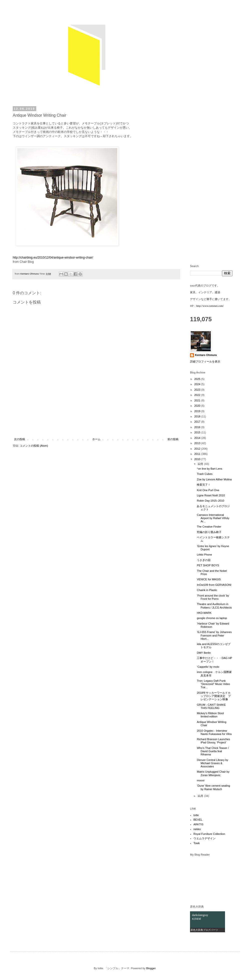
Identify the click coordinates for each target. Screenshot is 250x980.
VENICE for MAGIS (209, 579)
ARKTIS (198, 824)
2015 (198, 432)
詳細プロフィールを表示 (205, 361)
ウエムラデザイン (204, 838)
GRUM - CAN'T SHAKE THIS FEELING (211, 706)
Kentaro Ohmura (206, 355)
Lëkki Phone (204, 555)
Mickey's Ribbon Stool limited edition (210, 715)
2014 (198, 438)
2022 (198, 395)
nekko (197, 829)
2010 (198, 459)
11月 (201, 796)
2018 (198, 416)
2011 (198, 454)
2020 (198, 406)
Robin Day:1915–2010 (210, 501)
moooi (200, 780)
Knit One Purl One (208, 490)
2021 (198, 400)
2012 (198, 449)
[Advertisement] (96, 424)
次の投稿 (19, 439)
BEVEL (198, 820)
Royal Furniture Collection (209, 834)
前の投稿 (173, 439)
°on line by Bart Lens (209, 469)
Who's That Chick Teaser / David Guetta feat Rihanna (213, 751)
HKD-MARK (204, 613)
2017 (198, 422)
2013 (198, 443)
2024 (198, 384)
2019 (198, 411)
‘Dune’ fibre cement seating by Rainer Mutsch (213, 787)
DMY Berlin (204, 653)
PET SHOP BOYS (208, 565)
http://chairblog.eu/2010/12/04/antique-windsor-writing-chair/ (53, 258)
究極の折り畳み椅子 (209, 532)
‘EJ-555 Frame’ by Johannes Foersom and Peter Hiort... (214, 635)
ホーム (96, 439)
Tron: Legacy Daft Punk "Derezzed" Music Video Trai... (213, 684)
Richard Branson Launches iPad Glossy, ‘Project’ (213, 741)
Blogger (151, 968)
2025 (198, 379)
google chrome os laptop (212, 618)
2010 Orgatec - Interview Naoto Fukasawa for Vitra (214, 732)
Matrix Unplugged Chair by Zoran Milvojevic (213, 773)
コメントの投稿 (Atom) (34, 446)
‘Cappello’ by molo (208, 667)
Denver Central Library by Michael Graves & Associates (212, 763)
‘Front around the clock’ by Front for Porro (213, 597)
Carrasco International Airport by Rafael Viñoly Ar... (213, 518)
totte (196, 815)
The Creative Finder (209, 527)
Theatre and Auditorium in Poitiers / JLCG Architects (214, 606)
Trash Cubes (205, 474)
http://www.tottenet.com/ (210, 306)
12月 (201, 464)
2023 (198, 390)
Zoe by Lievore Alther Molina (214, 479)
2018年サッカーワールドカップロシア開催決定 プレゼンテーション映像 (214, 696)
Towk (197, 843)
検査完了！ (204, 485)
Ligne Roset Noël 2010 (211, 495)
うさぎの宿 (204, 560)
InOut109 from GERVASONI (214, 585)
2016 (198, 427)
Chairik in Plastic (207, 590)
